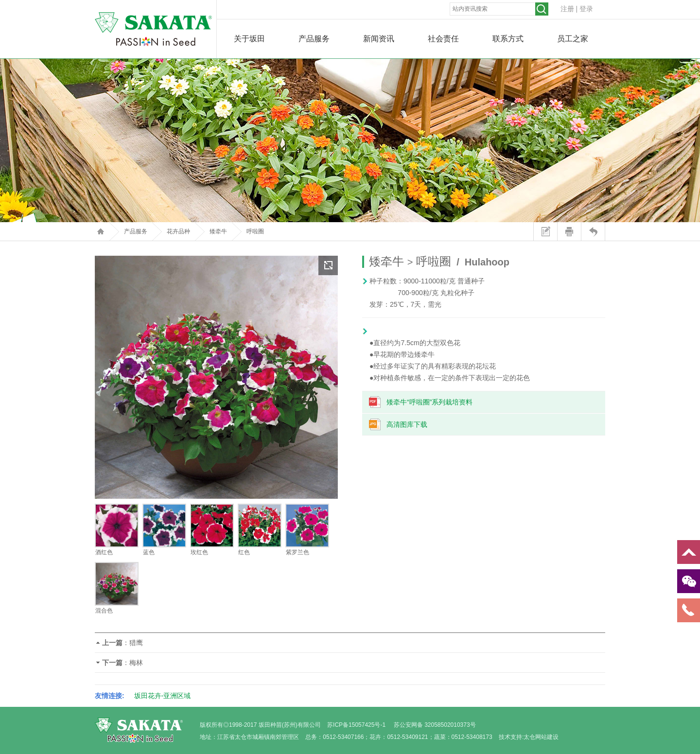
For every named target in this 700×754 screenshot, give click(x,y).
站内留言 (545, 231)
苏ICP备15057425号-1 (356, 725)
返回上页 (593, 231)
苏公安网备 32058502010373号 (435, 725)
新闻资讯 (379, 39)
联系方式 (508, 39)
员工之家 (573, 39)
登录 (586, 9)
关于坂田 (249, 39)
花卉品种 (178, 231)
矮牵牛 (218, 231)
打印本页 (569, 231)
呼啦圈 (255, 231)
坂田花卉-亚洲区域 (163, 696)
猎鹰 (136, 643)
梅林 (136, 663)
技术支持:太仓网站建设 (529, 737)
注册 (567, 9)
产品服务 (314, 39)
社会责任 (443, 39)
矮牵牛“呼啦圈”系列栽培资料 (429, 402)
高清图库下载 (407, 424)
